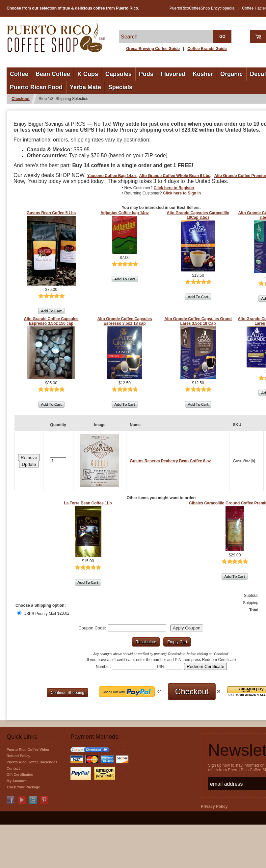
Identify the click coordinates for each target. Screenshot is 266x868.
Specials (120, 87)
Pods (146, 74)
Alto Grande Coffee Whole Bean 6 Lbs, (175, 176)
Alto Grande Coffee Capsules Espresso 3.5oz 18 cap (124, 321)
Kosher (203, 74)
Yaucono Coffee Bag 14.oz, (112, 176)
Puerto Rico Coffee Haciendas (32, 762)
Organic (231, 74)
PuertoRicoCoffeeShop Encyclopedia (202, 8)
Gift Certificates (20, 775)
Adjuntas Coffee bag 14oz (125, 213)
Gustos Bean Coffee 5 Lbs (51, 213)
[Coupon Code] (137, 628)
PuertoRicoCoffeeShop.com (56, 36)
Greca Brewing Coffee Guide (153, 49)
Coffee (19, 74)
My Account (17, 781)
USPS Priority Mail (37, 614)
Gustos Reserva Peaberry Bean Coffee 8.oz (170, 461)
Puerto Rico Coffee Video (28, 750)
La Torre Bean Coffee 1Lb (88, 503)
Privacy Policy (214, 806)
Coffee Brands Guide (207, 49)
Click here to (174, 188)
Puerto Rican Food (36, 87)
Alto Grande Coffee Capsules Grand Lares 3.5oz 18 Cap (198, 321)
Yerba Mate (85, 87)
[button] (29, 464)
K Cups (88, 74)
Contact (13, 768)
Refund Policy (18, 756)
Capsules (119, 74)
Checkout (21, 99)
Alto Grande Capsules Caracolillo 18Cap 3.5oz (198, 215)
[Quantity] (58, 461)
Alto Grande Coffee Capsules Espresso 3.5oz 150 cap (51, 321)
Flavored (173, 74)
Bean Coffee (53, 74)
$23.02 (63, 613)
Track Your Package (23, 787)
